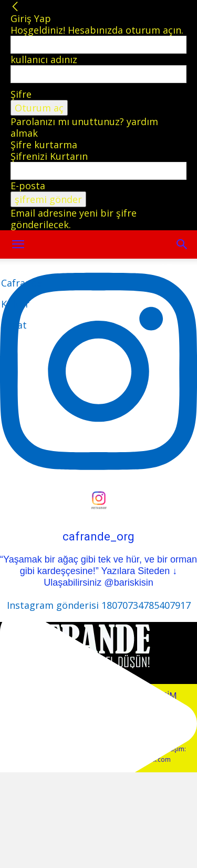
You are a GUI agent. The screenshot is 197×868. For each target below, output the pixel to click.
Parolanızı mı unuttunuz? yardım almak (84, 127)
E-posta (28, 186)
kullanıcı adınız (44, 59)
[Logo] (22, 304)
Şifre (21, 94)
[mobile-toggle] (18, 244)
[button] (182, 244)
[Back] (15, 7)
